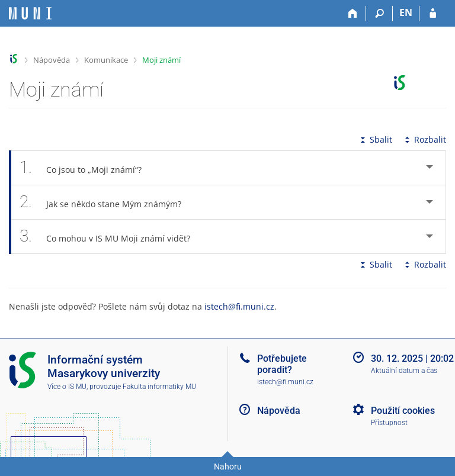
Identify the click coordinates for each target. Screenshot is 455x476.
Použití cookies (403, 411)
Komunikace (106, 60)
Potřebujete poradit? (282, 364)
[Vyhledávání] (379, 14)
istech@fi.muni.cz (239, 306)
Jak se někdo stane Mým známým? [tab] (107, 202)
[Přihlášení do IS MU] (433, 14)
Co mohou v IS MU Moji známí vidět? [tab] (111, 237)
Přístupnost (389, 423)
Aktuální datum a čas (404, 371)
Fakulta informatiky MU (159, 387)
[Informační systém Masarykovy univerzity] (30, 13)
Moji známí (161, 60)
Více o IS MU (67, 387)
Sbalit (375, 139)
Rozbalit (424, 139)
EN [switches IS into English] (406, 12)
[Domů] (353, 14)
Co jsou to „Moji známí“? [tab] (87, 168)
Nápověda (52, 60)
